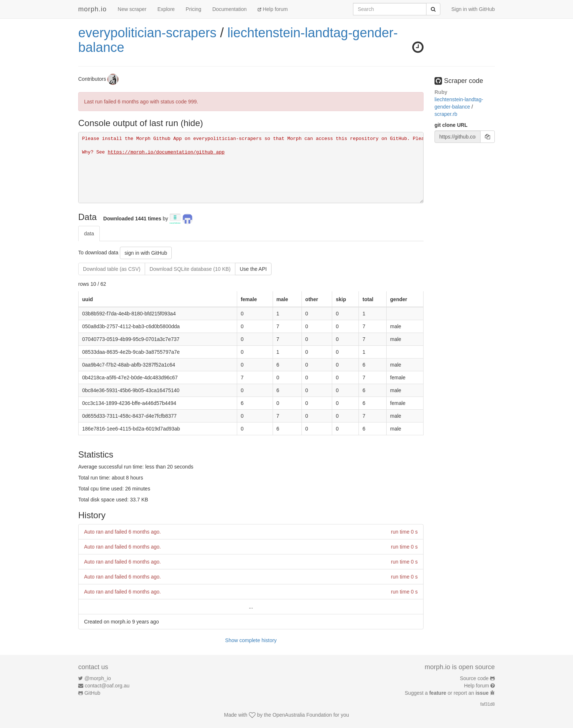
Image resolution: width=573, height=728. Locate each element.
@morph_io (98, 678)
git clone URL (451, 125)
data (89, 234)
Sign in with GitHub (473, 9)
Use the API (253, 269)
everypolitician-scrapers (147, 33)
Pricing (193, 9)
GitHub (92, 693)
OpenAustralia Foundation (302, 715)
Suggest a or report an (447, 693)
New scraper (132, 9)
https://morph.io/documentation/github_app (166, 152)
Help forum (273, 9)
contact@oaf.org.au (107, 686)
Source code (475, 678)
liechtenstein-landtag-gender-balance (238, 40)
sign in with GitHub (146, 253)
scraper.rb (446, 114)
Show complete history (251, 640)
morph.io (92, 9)
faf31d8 (487, 704)
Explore (166, 9)
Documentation (229, 9)
